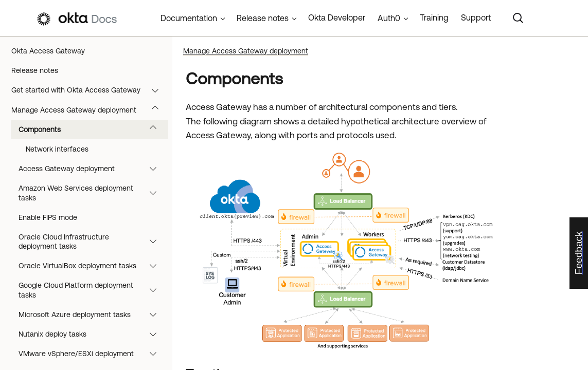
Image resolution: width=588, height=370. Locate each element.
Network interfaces (57, 149)
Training (434, 17)
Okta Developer (337, 17)
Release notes (35, 70)
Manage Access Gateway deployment (90, 110)
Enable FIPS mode (48, 217)
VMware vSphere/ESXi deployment (92, 354)
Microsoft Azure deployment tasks (92, 314)
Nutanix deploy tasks (92, 334)
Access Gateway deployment (92, 169)
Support (476, 17)
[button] (157, 90)
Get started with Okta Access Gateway (90, 90)
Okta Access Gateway (48, 51)
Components (92, 129)
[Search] (518, 18)
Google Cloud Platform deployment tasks (92, 290)
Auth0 (389, 18)
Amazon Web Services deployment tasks (92, 193)
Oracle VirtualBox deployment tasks (92, 266)
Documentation (189, 18)
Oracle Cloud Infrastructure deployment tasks (92, 242)
